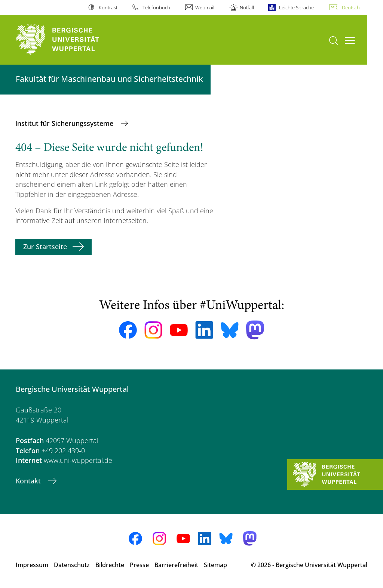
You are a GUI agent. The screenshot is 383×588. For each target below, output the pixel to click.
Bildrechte (110, 565)
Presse (139, 565)
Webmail (205, 7)
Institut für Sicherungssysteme (65, 123)
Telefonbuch (156, 7)
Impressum (32, 565)
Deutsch (351, 7)
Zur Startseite (45, 247)
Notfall (247, 7)
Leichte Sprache (296, 7)
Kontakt (29, 481)
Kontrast (108, 7)
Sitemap (215, 565)
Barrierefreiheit (176, 565)
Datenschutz (72, 565)
